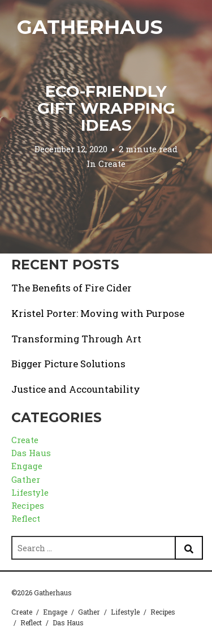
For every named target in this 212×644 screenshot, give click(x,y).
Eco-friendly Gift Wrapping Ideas (106, 108)
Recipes (28, 505)
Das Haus (31, 453)
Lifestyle (30, 492)
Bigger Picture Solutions (68, 364)
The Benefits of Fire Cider (72, 288)
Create (112, 164)
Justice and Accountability (76, 389)
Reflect (26, 518)
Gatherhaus (90, 27)
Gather (26, 479)
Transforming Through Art (76, 339)
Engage (27, 466)
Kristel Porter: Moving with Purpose (98, 313)
